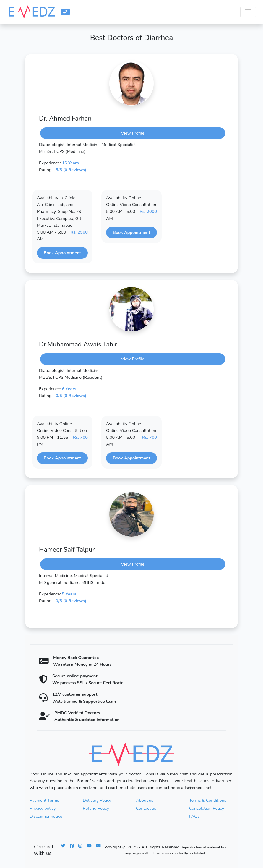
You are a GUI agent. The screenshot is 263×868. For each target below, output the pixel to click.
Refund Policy (96, 808)
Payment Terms (44, 800)
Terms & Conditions (208, 800)
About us (145, 800)
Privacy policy (43, 808)
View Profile (133, 133)
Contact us (146, 808)
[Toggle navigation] (248, 12)
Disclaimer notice (46, 816)
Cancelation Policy (207, 808)
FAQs (194, 816)
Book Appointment (62, 253)
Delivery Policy (97, 800)
